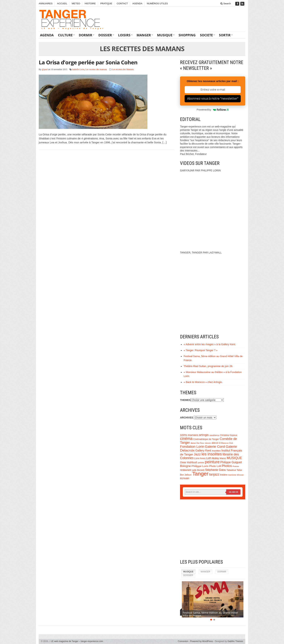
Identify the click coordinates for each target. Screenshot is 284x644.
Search (226, 4)
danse (193, 443)
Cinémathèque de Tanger (206, 439)
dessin (208, 443)
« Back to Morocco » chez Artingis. (203, 382)
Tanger (200, 474)
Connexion (183, 641)
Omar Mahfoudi (189, 462)
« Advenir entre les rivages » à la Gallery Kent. (210, 344)
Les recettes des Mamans (123, 69)
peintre (201, 463)
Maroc (223, 458)
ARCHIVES (187, 418)
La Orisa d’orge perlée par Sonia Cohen (88, 62)
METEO (76, 4)
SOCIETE (206, 35)
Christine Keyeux (229, 435)
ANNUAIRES (46, 4)
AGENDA (137, 4)
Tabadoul (231, 470)
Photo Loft (215, 466)
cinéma (186, 439)
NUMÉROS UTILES (157, 4)
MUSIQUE (165, 35)
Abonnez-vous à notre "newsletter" (213, 99)
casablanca (214, 435)
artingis (204, 435)
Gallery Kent (203, 451)
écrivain (185, 478)
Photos (227, 466)
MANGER (144, 35)
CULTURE (65, 35)
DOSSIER (105, 35)
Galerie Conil (215, 447)
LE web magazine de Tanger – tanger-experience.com (76, 641)
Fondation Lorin (192, 447)
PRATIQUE (106, 4)
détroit (215, 443)
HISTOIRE (90, 4)
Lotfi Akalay (213, 458)
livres (203, 458)
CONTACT (122, 4)
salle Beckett (198, 470)
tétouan (240, 475)
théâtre (224, 475)
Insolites (216, 451)
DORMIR (85, 35)
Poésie (236, 466)
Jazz (197, 454)
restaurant (186, 470)
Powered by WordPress (202, 641)
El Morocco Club (226, 443)
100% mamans (189, 435)
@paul (45, 69)
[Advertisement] (213, 529)
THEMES (185, 400)
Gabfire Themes (235, 641)
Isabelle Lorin (78, 69)
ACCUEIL (62, 4)
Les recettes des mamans (96, 69)
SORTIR (225, 35)
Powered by (213, 110)
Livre (197, 458)
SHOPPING (187, 35)
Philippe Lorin (200, 466)
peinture (212, 462)
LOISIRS (124, 35)
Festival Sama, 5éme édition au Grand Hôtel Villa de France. (210, 614)
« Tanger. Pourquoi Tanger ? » (201, 350)
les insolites (212, 454)
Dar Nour (200, 443)
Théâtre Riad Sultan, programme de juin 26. (208, 366)
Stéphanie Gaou (215, 470)
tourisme (232, 475)
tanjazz (214, 474)
